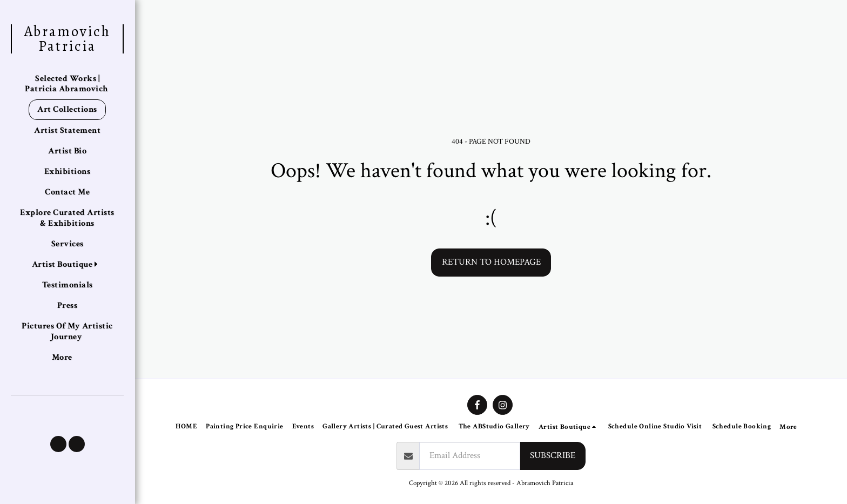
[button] (58, 444)
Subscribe (553, 455)
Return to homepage (491, 262)
